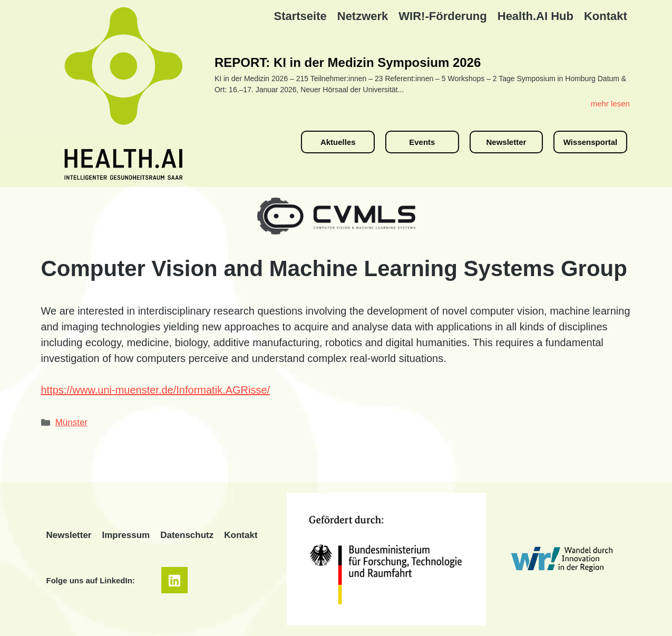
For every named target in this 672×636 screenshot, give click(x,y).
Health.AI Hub (535, 16)
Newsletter (69, 535)
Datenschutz (187, 535)
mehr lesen (610, 104)
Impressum (126, 535)
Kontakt (606, 16)
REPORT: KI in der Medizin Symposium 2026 (348, 62)
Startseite (300, 16)
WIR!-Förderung (442, 16)
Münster (71, 422)
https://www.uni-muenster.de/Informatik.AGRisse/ (156, 390)
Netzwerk (363, 16)
